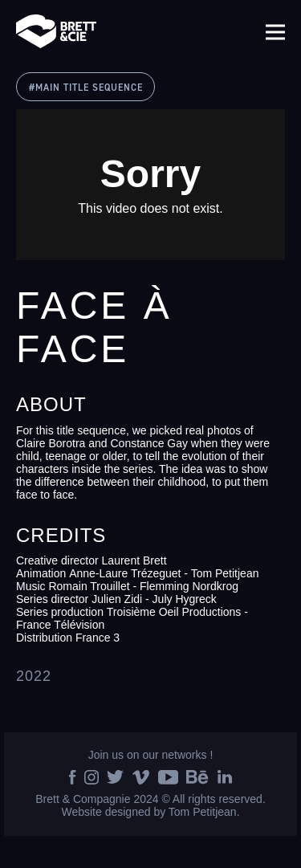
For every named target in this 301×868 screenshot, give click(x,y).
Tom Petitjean (203, 812)
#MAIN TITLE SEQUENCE (86, 88)
